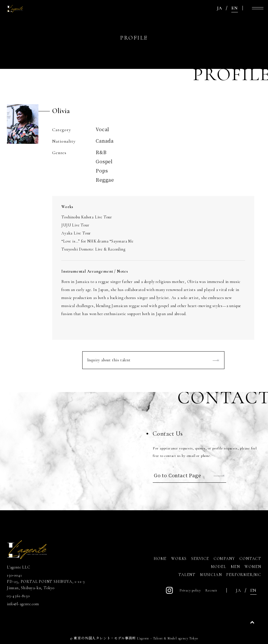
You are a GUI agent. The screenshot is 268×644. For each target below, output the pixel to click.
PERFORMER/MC (244, 575)
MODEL (219, 567)
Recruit (211, 590)
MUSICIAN (211, 575)
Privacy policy (190, 590)
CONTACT (250, 559)
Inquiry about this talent (109, 360)
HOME (160, 559)
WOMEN (253, 567)
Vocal (102, 129)
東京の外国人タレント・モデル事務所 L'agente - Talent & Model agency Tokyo (136, 638)
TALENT (187, 575)
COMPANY (224, 559)
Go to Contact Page (177, 475)
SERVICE (200, 559)
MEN (235, 567)
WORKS (179, 559)
